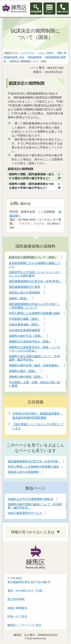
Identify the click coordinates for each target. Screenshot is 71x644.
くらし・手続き (46, 53)
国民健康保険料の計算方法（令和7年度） (34, 461)
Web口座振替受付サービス (25, 513)
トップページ (27, 53)
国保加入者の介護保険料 (23, 472)
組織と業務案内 (17, 608)
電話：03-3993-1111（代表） (26, 591)
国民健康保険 (35, 57)
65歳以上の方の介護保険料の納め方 (31, 499)
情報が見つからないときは (33, 532)
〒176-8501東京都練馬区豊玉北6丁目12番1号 (29, 580)
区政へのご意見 (17, 617)
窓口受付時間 (16, 599)
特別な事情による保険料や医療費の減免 (33, 467)
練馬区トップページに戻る (24, 625)
